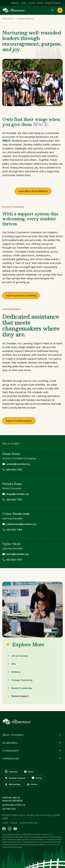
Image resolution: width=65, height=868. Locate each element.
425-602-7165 (14, 500)
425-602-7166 (14, 470)
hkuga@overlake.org (17, 494)
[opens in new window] (32, 805)
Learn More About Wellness (33, 191)
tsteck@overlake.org (17, 554)
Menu (60, 10)
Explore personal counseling (21, 295)
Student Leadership (22, 688)
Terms (5, 823)
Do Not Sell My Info (29, 823)
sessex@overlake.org (18, 464)
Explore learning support (19, 421)
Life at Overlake (20, 656)
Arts (13, 664)
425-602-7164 (14, 530)
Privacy (14, 823)
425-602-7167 (14, 560)
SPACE (6, 141)
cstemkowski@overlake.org (21, 524)
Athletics (16, 672)
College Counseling (22, 680)
